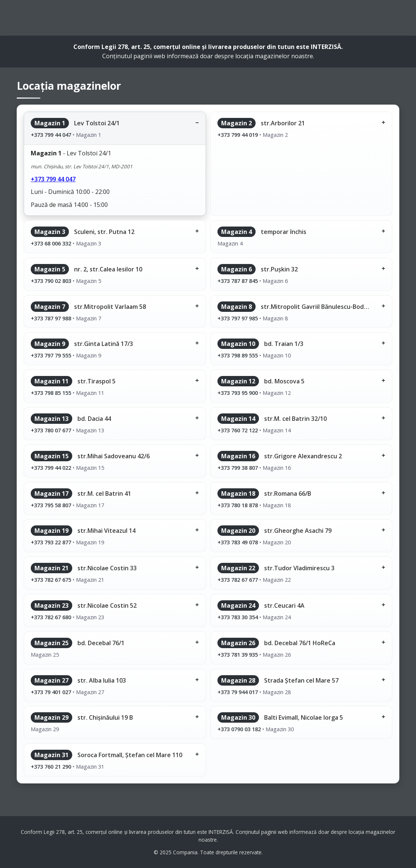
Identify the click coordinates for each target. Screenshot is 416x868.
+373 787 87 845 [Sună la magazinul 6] (238, 281)
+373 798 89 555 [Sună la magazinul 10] (238, 355)
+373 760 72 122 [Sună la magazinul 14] (238, 430)
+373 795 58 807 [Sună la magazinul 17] (51, 505)
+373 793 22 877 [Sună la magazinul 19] (51, 542)
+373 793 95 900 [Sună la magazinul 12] (238, 393)
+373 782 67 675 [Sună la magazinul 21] (51, 580)
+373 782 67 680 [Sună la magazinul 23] (51, 617)
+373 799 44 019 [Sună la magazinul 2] (238, 135)
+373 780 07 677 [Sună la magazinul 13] (51, 430)
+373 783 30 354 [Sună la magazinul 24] (238, 617)
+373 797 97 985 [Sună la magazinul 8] (238, 318)
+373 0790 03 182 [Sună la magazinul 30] (239, 729)
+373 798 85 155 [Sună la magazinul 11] (51, 393)
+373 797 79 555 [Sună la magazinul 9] (51, 355)
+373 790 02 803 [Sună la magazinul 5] (51, 281)
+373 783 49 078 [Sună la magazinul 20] (238, 542)
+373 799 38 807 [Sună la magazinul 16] (238, 468)
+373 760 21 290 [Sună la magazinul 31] (51, 766)
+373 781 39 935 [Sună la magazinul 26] (238, 654)
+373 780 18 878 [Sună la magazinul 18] (238, 505)
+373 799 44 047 (53, 179)
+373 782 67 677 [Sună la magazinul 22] (238, 580)
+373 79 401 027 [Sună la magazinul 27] (51, 692)
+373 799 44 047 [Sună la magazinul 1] (51, 135)
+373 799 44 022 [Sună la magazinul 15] (51, 468)
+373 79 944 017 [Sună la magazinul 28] (238, 692)
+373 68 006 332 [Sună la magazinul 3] (51, 243)
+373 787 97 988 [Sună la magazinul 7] (51, 318)
